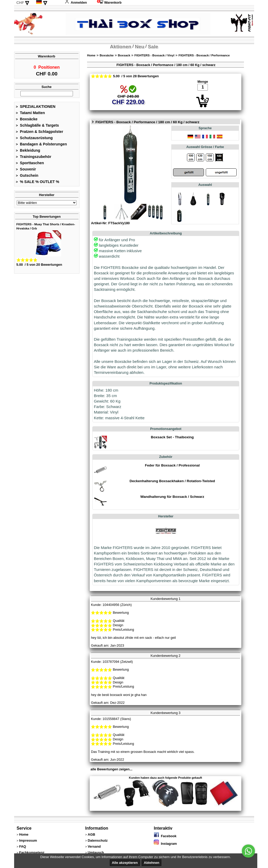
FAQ (22, 846)
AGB (91, 834)
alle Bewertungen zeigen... (111, 769)
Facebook (165, 836)
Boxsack (124, 55)
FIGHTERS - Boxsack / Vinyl (154, 55)
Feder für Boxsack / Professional (172, 465)
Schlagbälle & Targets (38, 127)
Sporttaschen (30, 164)
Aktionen (121, 47)
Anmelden (76, 2)
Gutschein (27, 177)
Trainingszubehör (34, 158)
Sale (153, 47)
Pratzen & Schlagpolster (40, 133)
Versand (94, 846)
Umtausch (96, 852)
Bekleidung (28, 152)
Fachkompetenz (32, 852)
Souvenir (26, 171)
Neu (140, 47)
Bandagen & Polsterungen (41, 146)
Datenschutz (98, 840)
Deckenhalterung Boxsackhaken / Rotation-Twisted (172, 481)
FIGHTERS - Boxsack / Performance (204, 55)
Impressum (28, 840)
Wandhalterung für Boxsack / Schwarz (172, 497)
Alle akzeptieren (125, 863)
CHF (20, 3)
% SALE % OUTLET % (38, 183)
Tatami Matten (30, 114)
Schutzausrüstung (34, 139)
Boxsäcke (27, 121)
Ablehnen (152, 863)
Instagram (165, 844)
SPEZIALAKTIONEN (36, 108)
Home (91, 55)
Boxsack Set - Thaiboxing (172, 437)
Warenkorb (109, 2)
